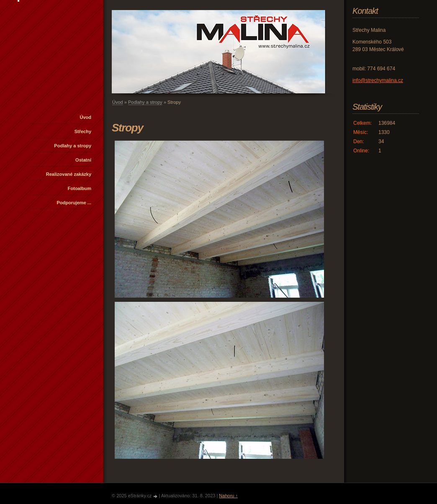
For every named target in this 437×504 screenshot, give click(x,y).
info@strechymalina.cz (378, 80)
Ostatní (83, 160)
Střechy (83, 131)
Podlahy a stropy (73, 146)
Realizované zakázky (69, 174)
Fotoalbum (80, 188)
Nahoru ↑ (228, 496)
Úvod (86, 117)
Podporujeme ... (74, 203)
